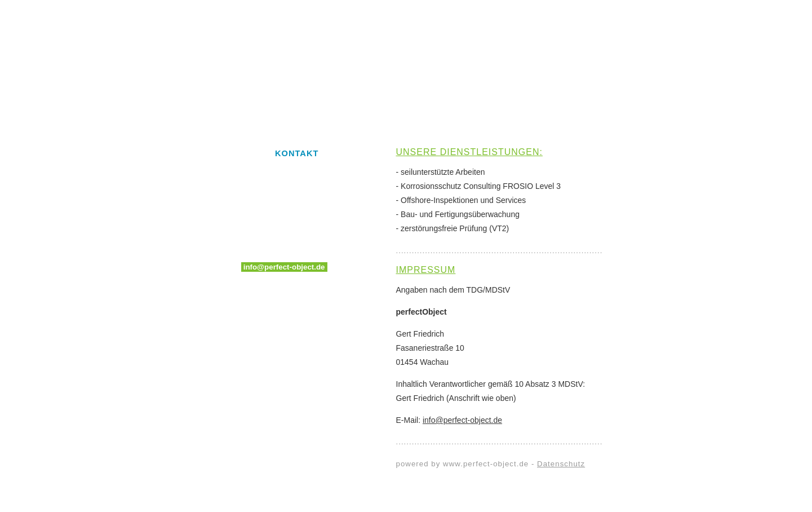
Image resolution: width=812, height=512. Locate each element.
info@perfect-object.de (284, 267)
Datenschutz (561, 464)
